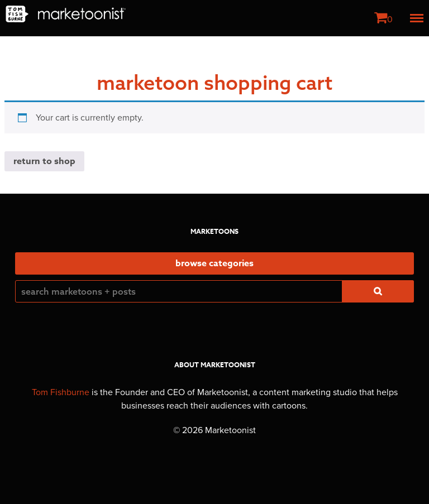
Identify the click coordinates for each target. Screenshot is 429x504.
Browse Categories (214, 263)
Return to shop (44, 161)
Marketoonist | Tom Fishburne (66, 14)
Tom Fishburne (61, 392)
